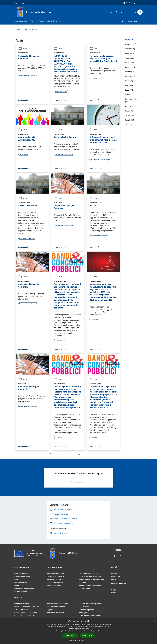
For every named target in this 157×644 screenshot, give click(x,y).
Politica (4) (129, 106)
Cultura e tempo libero (55, 576)
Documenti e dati (21, 592)
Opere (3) (129, 94)
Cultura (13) (130, 72)
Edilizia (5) (129, 81)
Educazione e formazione (88, 573)
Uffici (16, 579)
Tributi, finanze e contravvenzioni (92, 579)
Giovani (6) (129, 85)
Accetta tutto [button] (70, 635)
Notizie (114, 573)
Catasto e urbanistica (55, 582)
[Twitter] (121, 12)
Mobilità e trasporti (54, 585)
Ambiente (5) (130, 49)
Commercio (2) (131, 62)
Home (19, 30)
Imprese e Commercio (55, 579)
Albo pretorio (84, 607)
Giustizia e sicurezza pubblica (90, 576)
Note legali (83, 613)
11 (79, 454)
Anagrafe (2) (130, 53)
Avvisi (22, 49)
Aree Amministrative (22, 576)
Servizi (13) (129, 115)
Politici (17, 585)
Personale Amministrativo (24, 589)
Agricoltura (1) (131, 44)
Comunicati (115, 576)
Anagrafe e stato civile (55, 573)
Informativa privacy (86, 610)
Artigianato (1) (131, 58)
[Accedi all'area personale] (132, 3)
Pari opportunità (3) (131, 100)
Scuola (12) (129, 111)
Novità (27, 30)
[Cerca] (140, 12)
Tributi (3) (129, 125)
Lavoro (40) (129, 90)
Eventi (114, 593)
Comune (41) (130, 67)
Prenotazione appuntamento (58, 603)
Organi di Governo (21, 573)
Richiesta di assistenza (55, 613)
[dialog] (78, 631)
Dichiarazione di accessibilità (90, 616)
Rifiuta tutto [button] (87, 635)
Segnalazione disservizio (56, 607)
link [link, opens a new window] (99, 631)
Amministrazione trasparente (90, 603)
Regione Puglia (20, 3)
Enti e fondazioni (21, 582)
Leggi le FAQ (51, 610)
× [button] (155, 620)
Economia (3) (130, 76)
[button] (78, 640)
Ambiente (83, 582)
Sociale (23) (130, 120)
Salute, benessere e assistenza (91, 585)
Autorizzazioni (84, 588)
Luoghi (114, 590)
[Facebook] (115, 12)
